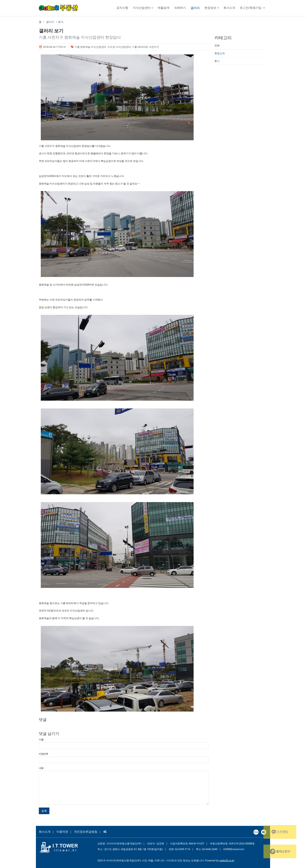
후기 (217, 61)
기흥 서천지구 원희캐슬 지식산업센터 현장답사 (80, 37)
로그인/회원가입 (252, 8)
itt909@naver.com (234, 849)
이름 (41, 739)
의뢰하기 (180, 8)
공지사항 (122, 8)
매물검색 (164, 8)
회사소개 (229, 8)
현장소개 (220, 53)
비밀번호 (44, 754)
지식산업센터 (143, 8)
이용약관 (62, 832)
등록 (44, 811)
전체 (217, 45)
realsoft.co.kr (227, 860)
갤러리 (195, 8)
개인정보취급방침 (86, 832)
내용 (41, 768)
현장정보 (212, 8)
